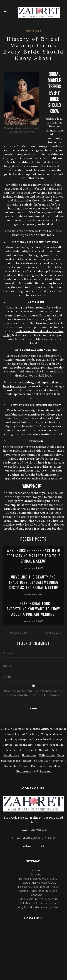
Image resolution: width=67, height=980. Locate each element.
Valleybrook (47, 755)
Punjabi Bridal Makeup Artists (38, 891)
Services (36, 875)
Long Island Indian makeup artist (38, 907)
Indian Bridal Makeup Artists (38, 883)
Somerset (59, 761)
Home (36, 871)
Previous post (17, 633)
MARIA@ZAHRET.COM (39, 838)
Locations (36, 895)
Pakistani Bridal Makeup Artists (38, 887)
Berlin (55, 750)
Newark (44, 750)
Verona (24, 766)
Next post (53, 633)
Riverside (10, 766)
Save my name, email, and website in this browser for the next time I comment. (33, 693)
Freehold (30, 750)
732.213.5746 (39, 830)
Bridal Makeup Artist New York (38, 899)
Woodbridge (11, 755)
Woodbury (55, 766)
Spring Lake (42, 761)
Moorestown (24, 771)
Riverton (45, 771)
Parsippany (39, 766)
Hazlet (27, 761)
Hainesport (29, 755)
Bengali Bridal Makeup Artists (38, 879)
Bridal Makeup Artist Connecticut (38, 903)
